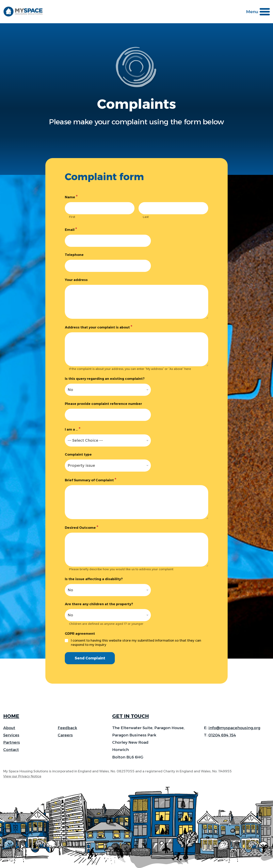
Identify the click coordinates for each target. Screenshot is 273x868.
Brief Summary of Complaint (91, 480)
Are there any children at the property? (99, 604)
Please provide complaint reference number (103, 404)
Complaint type (78, 455)
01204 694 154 (222, 735)
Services (11, 735)
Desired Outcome (82, 527)
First (72, 217)
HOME (11, 716)
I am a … (73, 429)
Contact (11, 750)
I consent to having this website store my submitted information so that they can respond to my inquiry (136, 643)
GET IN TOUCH (131, 716)
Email (71, 229)
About (9, 728)
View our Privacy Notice (22, 776)
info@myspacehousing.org (234, 728)
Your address (76, 280)
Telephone (74, 255)
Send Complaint (91, 658)
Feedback (67, 728)
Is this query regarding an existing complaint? (105, 379)
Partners (12, 742)
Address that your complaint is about (99, 327)
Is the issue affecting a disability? (94, 579)
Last (146, 217)
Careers (65, 735)
